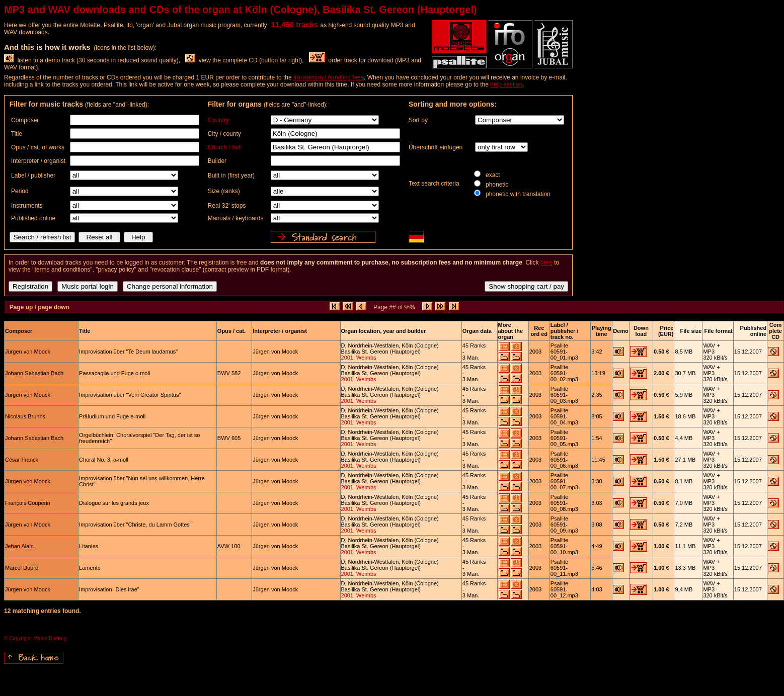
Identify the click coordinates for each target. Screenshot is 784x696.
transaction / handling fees (329, 77)
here (546, 263)
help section (506, 84)
